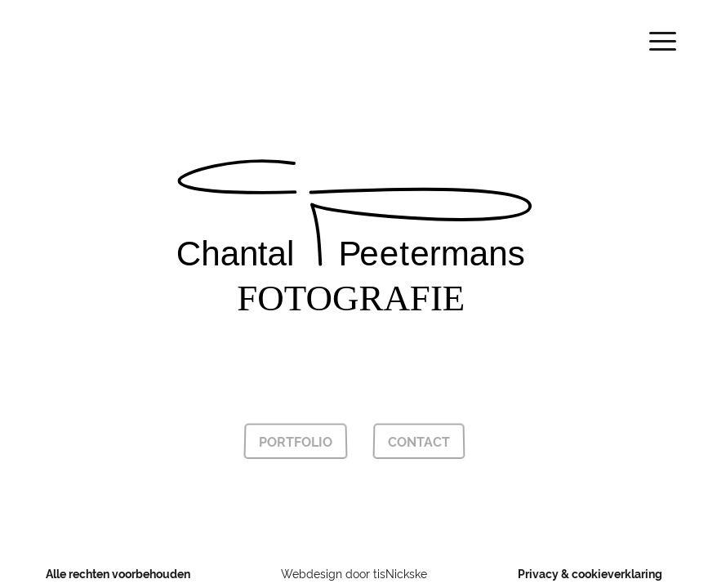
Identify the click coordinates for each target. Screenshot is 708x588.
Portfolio (296, 441)
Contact (419, 441)
